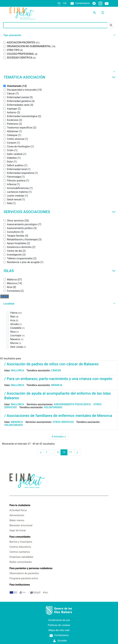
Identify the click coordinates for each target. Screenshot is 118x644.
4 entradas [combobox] (60, 437)
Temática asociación (60, 77)
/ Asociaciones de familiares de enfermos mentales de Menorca (58, 416)
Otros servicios (63, 422)
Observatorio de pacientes (24, 573)
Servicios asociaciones (60, 212)
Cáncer (56, 370)
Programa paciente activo (24, 578)
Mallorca (17, 370)
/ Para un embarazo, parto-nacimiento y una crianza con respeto (58, 379)
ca (65, 3)
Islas (60, 271)
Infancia (57, 385)
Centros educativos (20, 547)
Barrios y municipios (21, 542)
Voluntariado (53, 407)
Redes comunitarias (21, 562)
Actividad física (18, 510)
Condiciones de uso (59, 620)
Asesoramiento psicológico (72, 404)
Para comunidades (20, 537)
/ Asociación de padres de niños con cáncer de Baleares (51, 364)
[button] (59, 35)
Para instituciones (20, 585)
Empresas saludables (21, 557)
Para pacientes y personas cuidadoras (31, 568)
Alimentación (17, 515)
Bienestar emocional (21, 525)
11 (72, 453)
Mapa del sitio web (59, 630)
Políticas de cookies (59, 625)
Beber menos (17, 520)
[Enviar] (111, 25)
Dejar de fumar (18, 530)
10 (65, 453)
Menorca (17, 422)
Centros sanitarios (20, 552)
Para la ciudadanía (20, 505)
